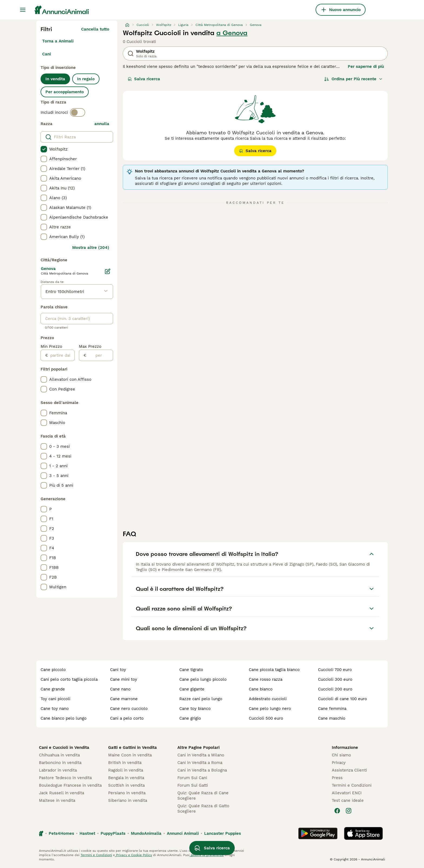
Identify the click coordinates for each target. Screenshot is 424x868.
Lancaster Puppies (223, 833)
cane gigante (192, 689)
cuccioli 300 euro (335, 679)
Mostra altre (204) (91, 248)
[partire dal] (61, 355)
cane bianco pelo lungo (64, 718)
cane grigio (190, 718)
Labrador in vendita (58, 770)
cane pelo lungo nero (270, 709)
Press (337, 778)
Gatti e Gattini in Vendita (132, 747)
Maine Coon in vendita (130, 755)
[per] (100, 355)
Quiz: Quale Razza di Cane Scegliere (203, 796)
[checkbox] (44, 149)
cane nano (120, 689)
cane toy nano (55, 709)
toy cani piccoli (55, 699)
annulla (102, 124)
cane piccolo (53, 670)
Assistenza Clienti (349, 770)
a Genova (232, 33)
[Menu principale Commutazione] (23, 10)
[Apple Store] (363, 833)
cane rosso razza (266, 679)
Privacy (339, 763)
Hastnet (87, 833)
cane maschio (332, 718)
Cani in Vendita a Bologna (202, 770)
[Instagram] (349, 811)
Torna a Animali (58, 41)
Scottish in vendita (126, 785)
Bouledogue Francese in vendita (70, 785)
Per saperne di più (366, 66)
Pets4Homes (61, 833)
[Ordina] (353, 79)
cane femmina (332, 709)
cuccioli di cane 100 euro (342, 699)
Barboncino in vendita (60, 763)
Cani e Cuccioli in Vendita (64, 747)
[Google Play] (318, 833)
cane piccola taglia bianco (274, 670)
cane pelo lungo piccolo (203, 679)
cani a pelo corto (127, 718)
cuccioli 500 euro (266, 718)
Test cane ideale (348, 800)
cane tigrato (191, 670)
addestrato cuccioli (268, 699)
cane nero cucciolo (129, 709)
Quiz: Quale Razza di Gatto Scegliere (203, 809)
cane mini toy (124, 679)
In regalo (86, 79)
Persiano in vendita (127, 793)
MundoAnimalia (146, 833)
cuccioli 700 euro (335, 670)
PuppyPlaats (113, 833)
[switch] (78, 112)
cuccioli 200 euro (335, 689)
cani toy (118, 670)
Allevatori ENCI (347, 793)
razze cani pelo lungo (201, 699)
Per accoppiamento (65, 92)
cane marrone (124, 699)
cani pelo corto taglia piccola (69, 679)
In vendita (55, 79)
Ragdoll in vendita (126, 770)
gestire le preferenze (207, 855)
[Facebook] (337, 811)
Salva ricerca (144, 79)
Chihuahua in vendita (59, 755)
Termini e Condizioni (352, 785)
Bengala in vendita (126, 778)
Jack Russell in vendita (62, 793)
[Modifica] (108, 271)
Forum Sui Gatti (193, 785)
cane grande (53, 689)
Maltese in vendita (57, 800)
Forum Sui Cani (192, 778)
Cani (47, 54)
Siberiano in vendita (128, 800)
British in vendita (125, 763)
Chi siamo (341, 755)
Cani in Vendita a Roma (200, 763)
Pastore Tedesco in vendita (65, 778)
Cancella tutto (95, 29)
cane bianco (261, 689)
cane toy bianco (195, 709)
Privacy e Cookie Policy (133, 855)
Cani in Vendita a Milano (201, 755)
